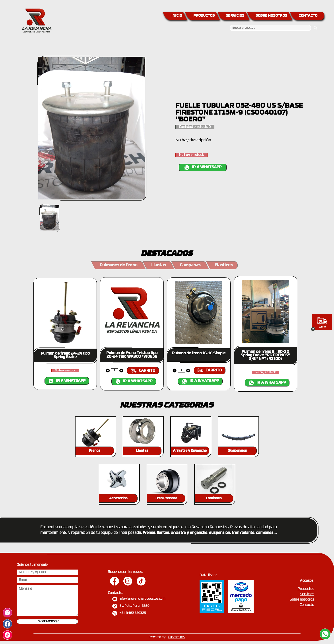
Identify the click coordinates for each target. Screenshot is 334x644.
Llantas (159, 265)
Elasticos (224, 265)
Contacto (307, 605)
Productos (306, 589)
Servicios (307, 594)
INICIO (177, 16)
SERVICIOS (235, 16)
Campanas (190, 265)
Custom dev (177, 637)
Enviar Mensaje (48, 622)
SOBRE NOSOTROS (271, 16)
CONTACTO (308, 16)
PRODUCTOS (204, 16)
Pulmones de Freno (118, 265)
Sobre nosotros (302, 600)
